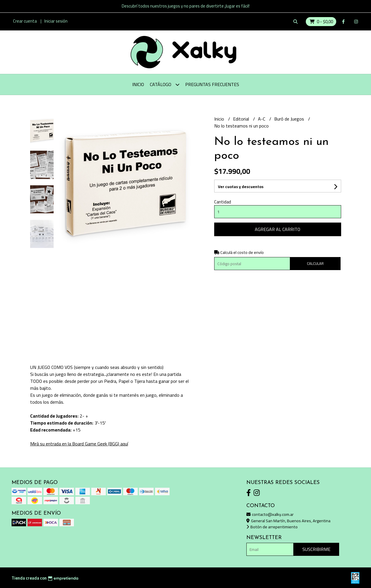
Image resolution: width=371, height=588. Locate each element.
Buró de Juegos (290, 119)
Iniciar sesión (56, 21)
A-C (262, 119)
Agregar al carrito (278, 229)
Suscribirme (316, 549)
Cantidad (223, 202)
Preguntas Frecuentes (212, 84)
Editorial (242, 119)
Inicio (138, 84)
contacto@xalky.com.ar (270, 514)
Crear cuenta (25, 21)
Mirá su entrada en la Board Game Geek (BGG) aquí (79, 444)
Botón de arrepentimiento (272, 527)
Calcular (315, 263)
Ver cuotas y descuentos (241, 187)
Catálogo (165, 84)
